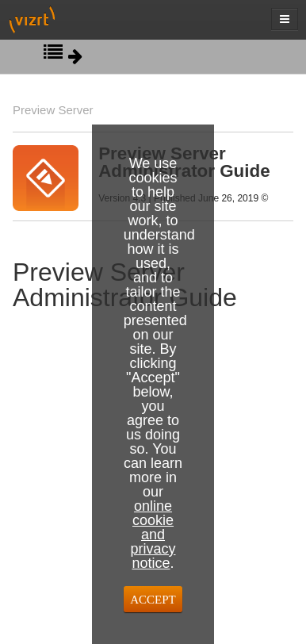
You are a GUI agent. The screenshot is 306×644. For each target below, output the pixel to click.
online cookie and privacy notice (153, 535)
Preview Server (53, 110)
